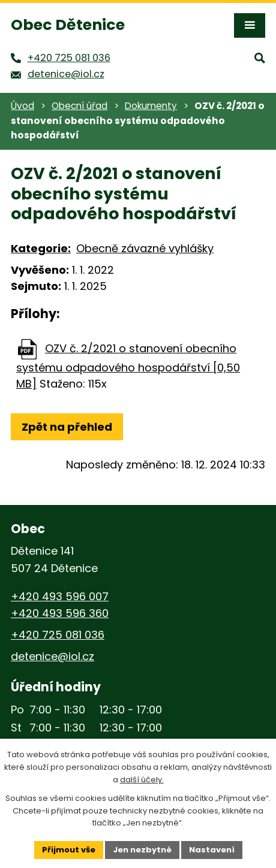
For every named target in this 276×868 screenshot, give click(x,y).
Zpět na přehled (67, 427)
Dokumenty (151, 106)
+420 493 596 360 (60, 613)
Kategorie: (41, 248)
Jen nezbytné (142, 850)
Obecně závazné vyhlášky (145, 248)
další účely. (142, 780)
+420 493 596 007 (60, 596)
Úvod (22, 106)
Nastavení (212, 850)
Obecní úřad (79, 106)
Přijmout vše (69, 850)
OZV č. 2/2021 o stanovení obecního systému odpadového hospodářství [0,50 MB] (128, 366)
